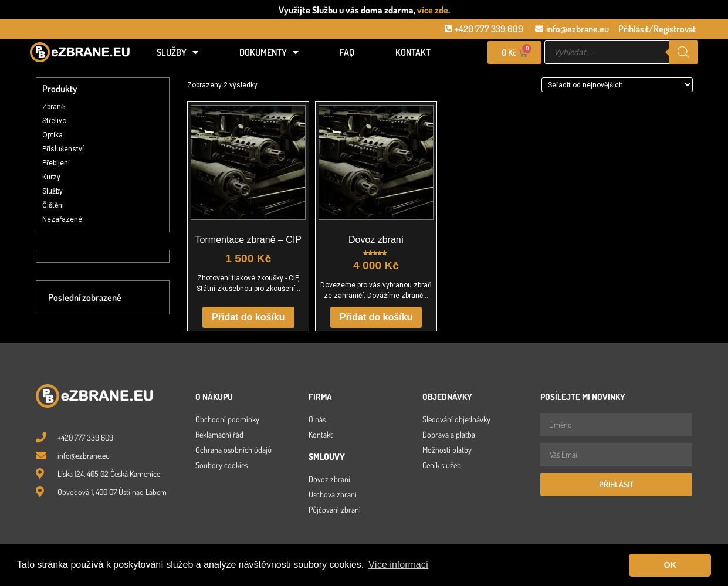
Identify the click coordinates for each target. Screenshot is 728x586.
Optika (53, 135)
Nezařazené (62, 219)
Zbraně (53, 107)
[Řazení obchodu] (617, 84)
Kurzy (51, 177)
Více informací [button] (398, 565)
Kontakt (413, 52)
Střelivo (54, 121)
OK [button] (670, 565)
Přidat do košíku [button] (248, 317)
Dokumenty (269, 52)
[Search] (683, 52)
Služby (177, 52)
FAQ (347, 52)
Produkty (60, 89)
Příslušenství (63, 149)
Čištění (53, 205)
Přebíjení (56, 163)
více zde (433, 10)
